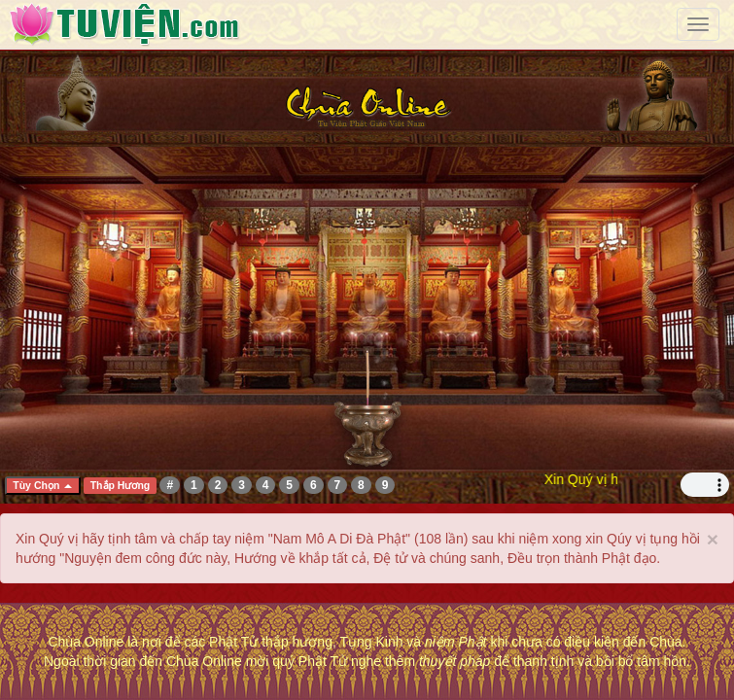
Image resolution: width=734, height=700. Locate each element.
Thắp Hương (121, 485)
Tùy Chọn (42, 485)
